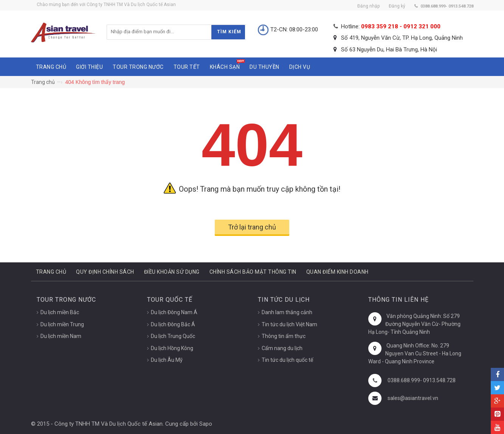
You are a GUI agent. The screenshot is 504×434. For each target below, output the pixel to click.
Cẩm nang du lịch (282, 348)
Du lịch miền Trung (62, 324)
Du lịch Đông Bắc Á (173, 324)
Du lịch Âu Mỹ (167, 360)
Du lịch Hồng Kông (172, 348)
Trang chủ (43, 82)
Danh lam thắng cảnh (287, 312)
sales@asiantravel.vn (413, 398)
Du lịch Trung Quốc (173, 336)
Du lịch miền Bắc (60, 312)
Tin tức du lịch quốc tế (287, 360)
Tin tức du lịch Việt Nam (289, 324)
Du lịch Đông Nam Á (174, 312)
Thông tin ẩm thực (284, 336)
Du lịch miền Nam (61, 336)
